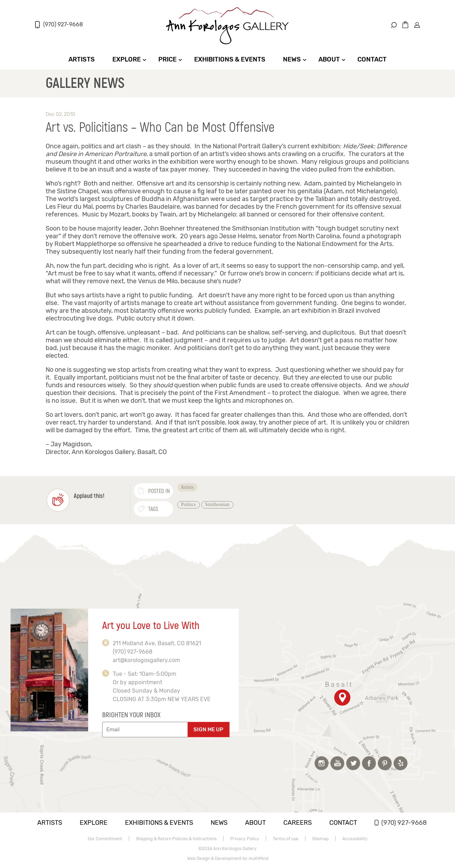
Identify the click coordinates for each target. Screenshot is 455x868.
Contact (372, 59)
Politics (189, 504)
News (292, 59)
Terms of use (286, 839)
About (329, 59)
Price (167, 59)
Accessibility (355, 839)
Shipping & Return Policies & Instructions (176, 839)
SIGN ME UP (208, 730)
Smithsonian (217, 504)
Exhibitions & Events (230, 59)
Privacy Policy (245, 839)
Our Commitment (105, 839)
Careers (298, 823)
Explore (127, 59)
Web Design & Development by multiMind (228, 859)
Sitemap (320, 839)
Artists (82, 59)
